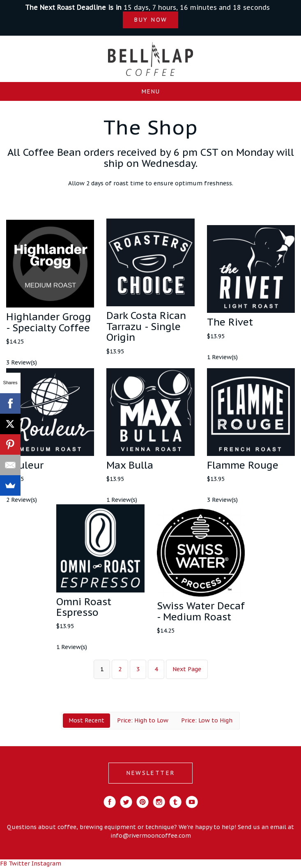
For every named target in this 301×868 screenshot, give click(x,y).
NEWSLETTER (150, 773)
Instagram (46, 863)
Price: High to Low (143, 720)
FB (3, 863)
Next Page (187, 669)
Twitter (19, 863)
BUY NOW (150, 20)
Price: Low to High (207, 720)
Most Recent (86, 720)
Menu (150, 91)
